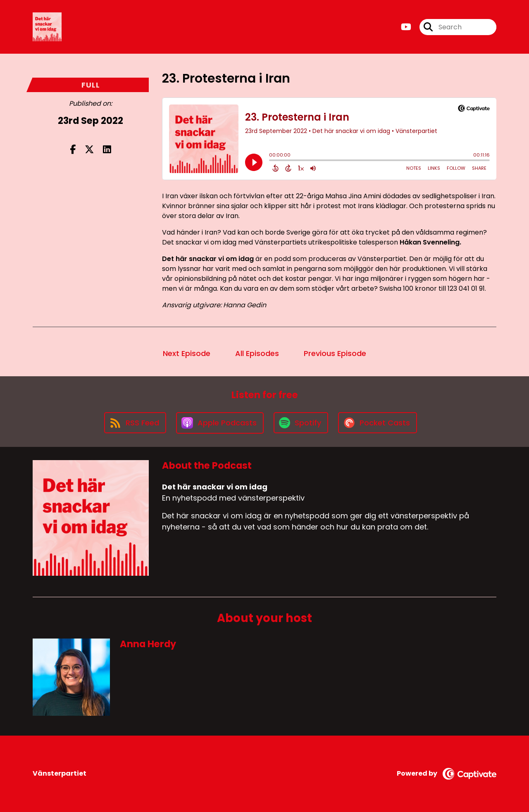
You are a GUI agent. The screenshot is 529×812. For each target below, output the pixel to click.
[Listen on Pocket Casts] (378, 423)
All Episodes (257, 353)
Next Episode (187, 353)
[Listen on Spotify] (301, 423)
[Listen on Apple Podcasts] (220, 423)
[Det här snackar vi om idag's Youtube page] (406, 27)
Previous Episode (335, 353)
